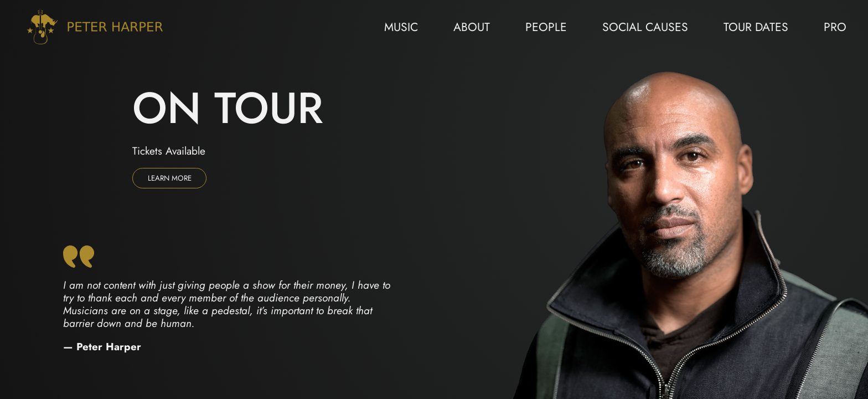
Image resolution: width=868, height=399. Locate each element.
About (472, 27)
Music (401, 27)
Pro (835, 27)
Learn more (170, 178)
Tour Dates (756, 27)
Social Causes (645, 27)
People (546, 27)
